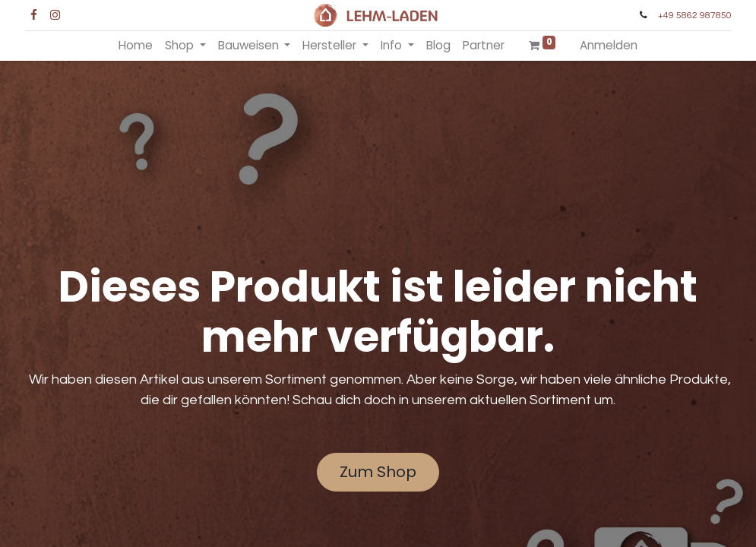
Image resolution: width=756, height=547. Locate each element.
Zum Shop (378, 472)
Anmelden (609, 45)
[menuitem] (136, 46)
